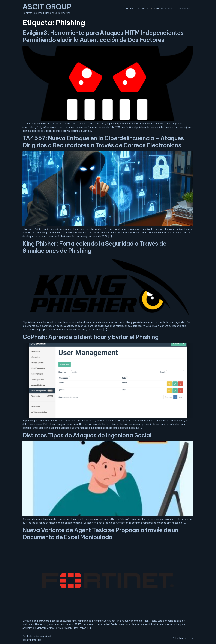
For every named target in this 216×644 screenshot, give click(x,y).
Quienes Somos (163, 9)
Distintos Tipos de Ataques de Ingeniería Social (87, 435)
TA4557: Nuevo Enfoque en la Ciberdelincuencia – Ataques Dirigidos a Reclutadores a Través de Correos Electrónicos (103, 142)
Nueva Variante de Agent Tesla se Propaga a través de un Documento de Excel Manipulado (100, 533)
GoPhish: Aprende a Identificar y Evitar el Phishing (91, 337)
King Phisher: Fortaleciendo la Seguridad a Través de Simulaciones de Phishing (94, 247)
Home (129, 9)
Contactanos (184, 9)
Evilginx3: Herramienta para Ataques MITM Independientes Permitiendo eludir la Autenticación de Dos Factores (103, 36)
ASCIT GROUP (47, 7)
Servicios (143, 9)
